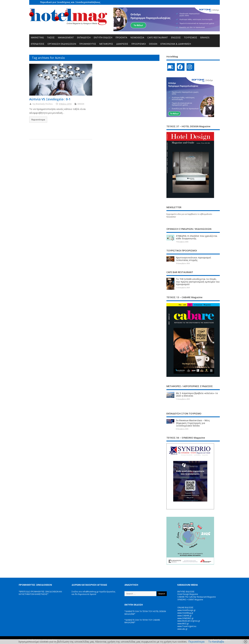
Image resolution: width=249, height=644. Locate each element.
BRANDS (205, 37)
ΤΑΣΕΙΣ (51, 37)
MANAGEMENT (66, 37)
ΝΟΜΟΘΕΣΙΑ (137, 37)
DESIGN (153, 44)
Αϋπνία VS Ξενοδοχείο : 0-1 (50, 99)
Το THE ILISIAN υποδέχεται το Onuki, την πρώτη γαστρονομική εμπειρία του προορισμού (198, 282)
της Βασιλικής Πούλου (43, 104)
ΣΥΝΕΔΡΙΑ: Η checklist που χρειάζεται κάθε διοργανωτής (197, 237)
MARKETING (37, 37)
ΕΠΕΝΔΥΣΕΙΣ (38, 44)
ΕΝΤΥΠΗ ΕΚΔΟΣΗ (103, 37)
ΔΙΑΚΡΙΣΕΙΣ (122, 44)
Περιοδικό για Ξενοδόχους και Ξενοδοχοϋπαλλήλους (70, 2)
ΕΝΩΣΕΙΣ (176, 37)
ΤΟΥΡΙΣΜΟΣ (190, 37)
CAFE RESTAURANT (158, 37)
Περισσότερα (38, 120)
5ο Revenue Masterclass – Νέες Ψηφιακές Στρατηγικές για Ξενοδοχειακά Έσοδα (193, 423)
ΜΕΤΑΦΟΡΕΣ (106, 44)
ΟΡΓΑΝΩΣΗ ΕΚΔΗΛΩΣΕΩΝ (62, 44)
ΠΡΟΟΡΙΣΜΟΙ (139, 44)
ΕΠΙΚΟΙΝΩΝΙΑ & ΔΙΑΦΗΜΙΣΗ (176, 44)
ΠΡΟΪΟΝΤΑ (121, 37)
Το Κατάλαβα (216, 642)
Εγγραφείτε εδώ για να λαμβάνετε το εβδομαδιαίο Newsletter (189, 215)
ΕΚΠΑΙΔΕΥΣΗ (84, 37)
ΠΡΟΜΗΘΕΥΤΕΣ (88, 44)
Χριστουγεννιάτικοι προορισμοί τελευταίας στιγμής (193, 259)
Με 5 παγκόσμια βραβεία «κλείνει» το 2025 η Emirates (197, 395)
